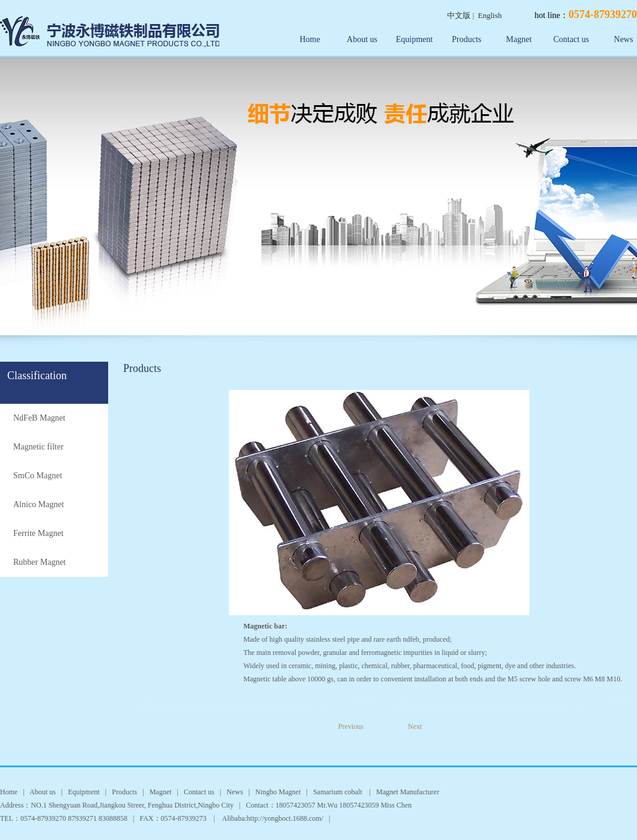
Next (415, 726)
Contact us (571, 39)
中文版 (459, 15)
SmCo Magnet (38, 476)
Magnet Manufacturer (408, 792)
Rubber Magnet (39, 562)
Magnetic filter (38, 447)
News (235, 792)
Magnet (519, 39)
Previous (360, 726)
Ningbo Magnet (278, 792)
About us (362, 39)
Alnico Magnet (38, 504)
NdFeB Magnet (39, 418)
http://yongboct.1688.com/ (285, 818)
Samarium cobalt (339, 792)
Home (309, 39)
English (490, 15)
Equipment (414, 39)
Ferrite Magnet (38, 533)
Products (467, 39)
